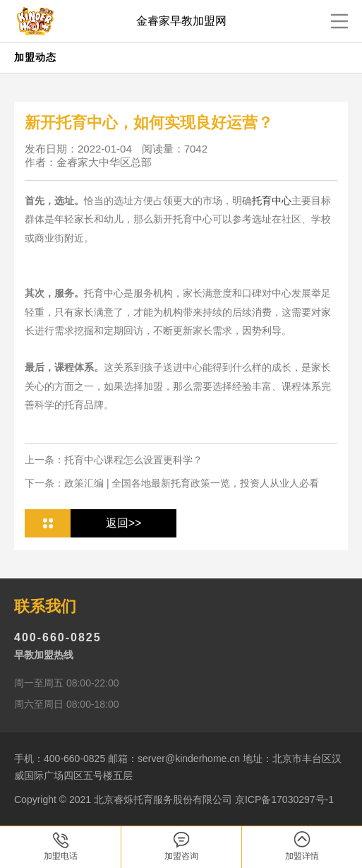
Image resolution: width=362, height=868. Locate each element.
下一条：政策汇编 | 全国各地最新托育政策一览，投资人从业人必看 (172, 483)
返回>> (124, 523)
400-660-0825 (58, 637)
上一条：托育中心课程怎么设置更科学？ (114, 460)
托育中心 (272, 201)
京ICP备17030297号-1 (284, 799)
